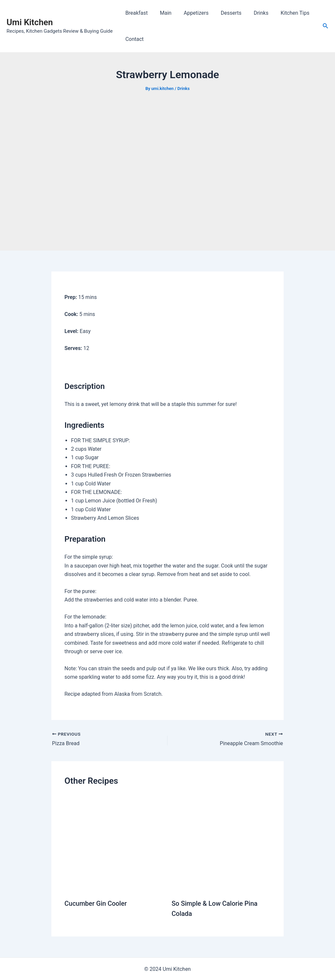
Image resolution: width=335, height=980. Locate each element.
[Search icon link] (326, 26)
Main (163, 13)
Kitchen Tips (285, 13)
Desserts (225, 13)
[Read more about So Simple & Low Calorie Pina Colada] (221, 843)
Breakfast (135, 13)
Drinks (253, 13)
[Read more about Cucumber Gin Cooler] (114, 843)
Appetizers (192, 13)
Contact (133, 39)
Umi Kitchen (30, 22)
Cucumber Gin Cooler (96, 903)
